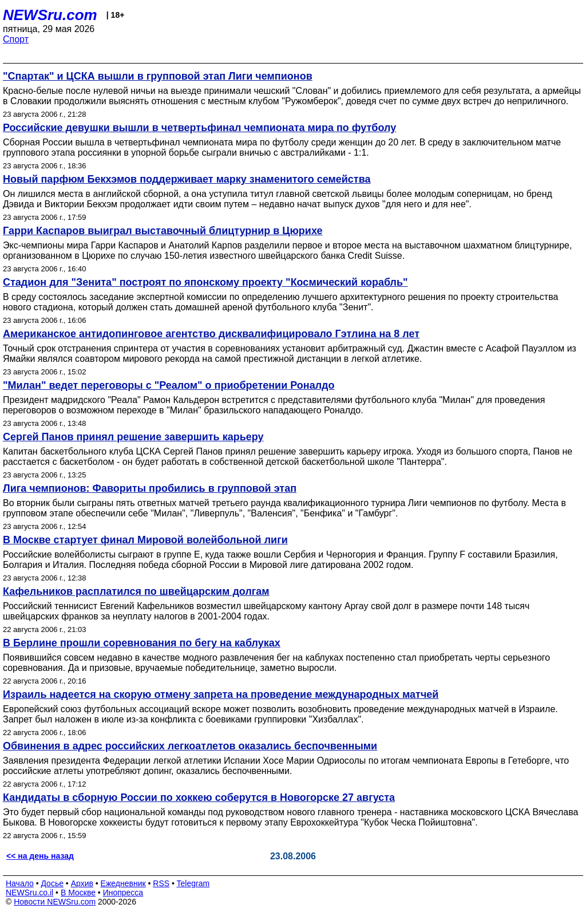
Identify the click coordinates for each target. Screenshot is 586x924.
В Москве (78, 893)
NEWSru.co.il (29, 893)
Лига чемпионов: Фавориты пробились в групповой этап (150, 488)
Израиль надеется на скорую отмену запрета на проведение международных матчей (221, 694)
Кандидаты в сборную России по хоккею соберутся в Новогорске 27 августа (199, 797)
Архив (82, 883)
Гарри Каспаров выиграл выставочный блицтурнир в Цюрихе (163, 231)
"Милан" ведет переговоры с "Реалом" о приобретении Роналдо (169, 385)
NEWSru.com (50, 15)
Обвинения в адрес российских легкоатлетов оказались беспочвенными (190, 746)
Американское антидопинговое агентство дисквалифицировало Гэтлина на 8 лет (211, 334)
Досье (52, 883)
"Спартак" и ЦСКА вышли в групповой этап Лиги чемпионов (158, 76)
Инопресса (123, 893)
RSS (161, 883)
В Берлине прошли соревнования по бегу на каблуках (142, 643)
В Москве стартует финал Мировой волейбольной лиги (145, 540)
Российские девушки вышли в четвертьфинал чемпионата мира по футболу (199, 128)
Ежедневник (123, 883)
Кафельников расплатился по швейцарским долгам (136, 591)
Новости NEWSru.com (55, 902)
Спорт (16, 39)
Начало (20, 883)
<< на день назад (40, 856)
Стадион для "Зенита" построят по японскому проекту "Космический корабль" (205, 282)
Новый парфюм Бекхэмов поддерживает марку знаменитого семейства (187, 179)
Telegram (193, 883)
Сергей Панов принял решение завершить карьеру (133, 437)
